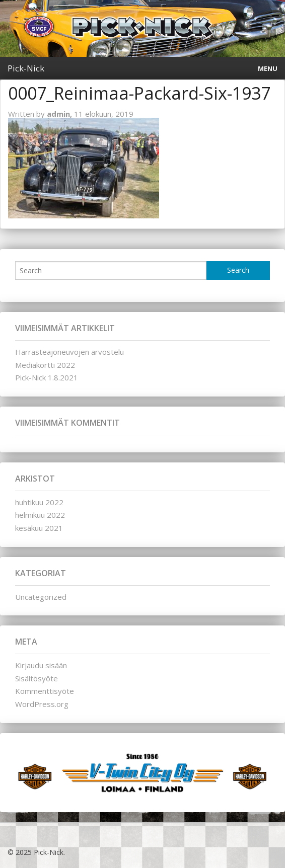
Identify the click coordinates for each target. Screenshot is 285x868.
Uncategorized (41, 597)
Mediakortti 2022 (45, 365)
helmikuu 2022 (40, 515)
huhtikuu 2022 (39, 502)
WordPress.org (42, 704)
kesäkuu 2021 (39, 528)
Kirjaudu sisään (41, 665)
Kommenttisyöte (45, 691)
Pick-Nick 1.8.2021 (47, 377)
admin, (60, 114)
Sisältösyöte (37, 678)
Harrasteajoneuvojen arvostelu (69, 352)
